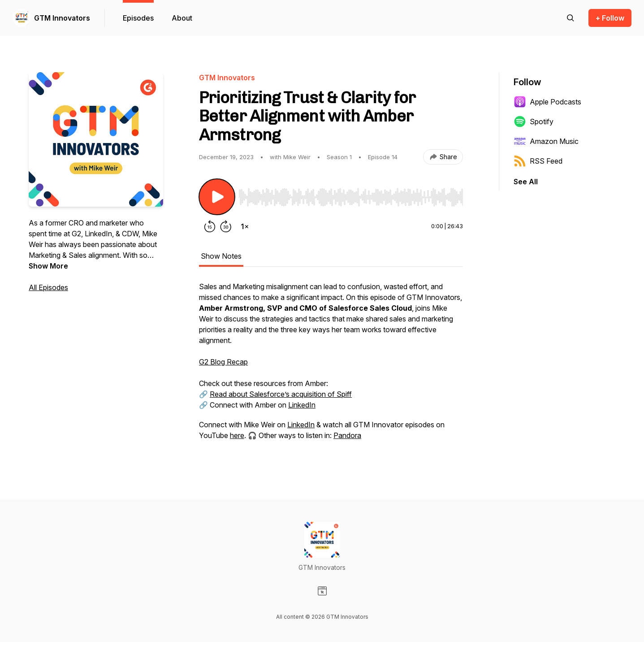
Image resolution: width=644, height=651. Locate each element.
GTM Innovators (62, 18)
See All (526, 182)
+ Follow (610, 18)
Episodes (138, 18)
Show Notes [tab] (221, 256)
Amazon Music (546, 141)
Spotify (534, 122)
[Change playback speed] (245, 226)
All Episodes (48, 287)
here (237, 435)
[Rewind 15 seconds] (210, 226)
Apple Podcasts (547, 102)
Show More (48, 266)
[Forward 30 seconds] (226, 226)
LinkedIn (302, 405)
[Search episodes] (571, 18)
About (182, 18)
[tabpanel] (331, 365)
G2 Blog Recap (223, 362)
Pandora (347, 435)
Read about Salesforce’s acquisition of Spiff (281, 394)
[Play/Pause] (217, 197)
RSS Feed (538, 161)
